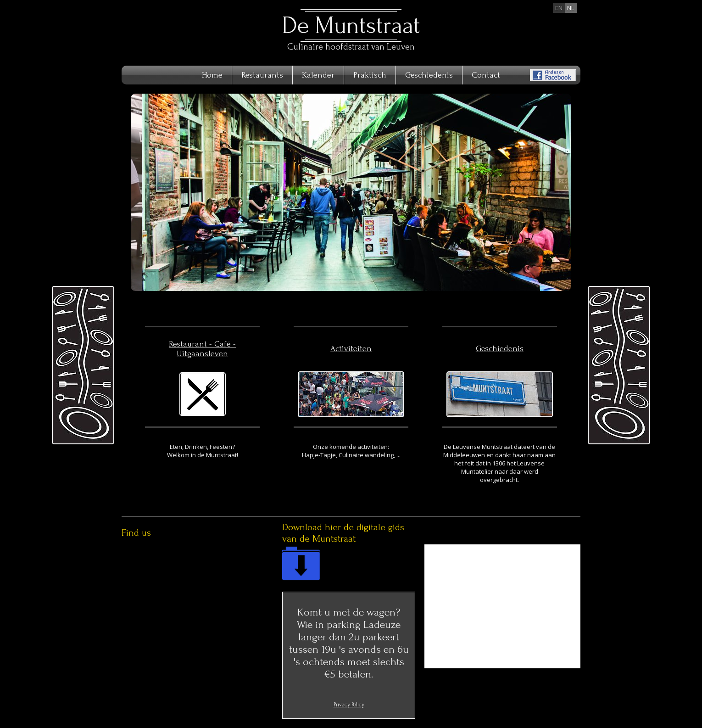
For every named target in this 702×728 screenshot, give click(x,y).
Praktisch (370, 75)
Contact (486, 75)
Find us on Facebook (553, 75)
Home (212, 75)
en (559, 8)
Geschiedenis (429, 75)
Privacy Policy (349, 705)
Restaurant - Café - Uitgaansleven (202, 349)
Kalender (318, 75)
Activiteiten (351, 349)
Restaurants (262, 75)
